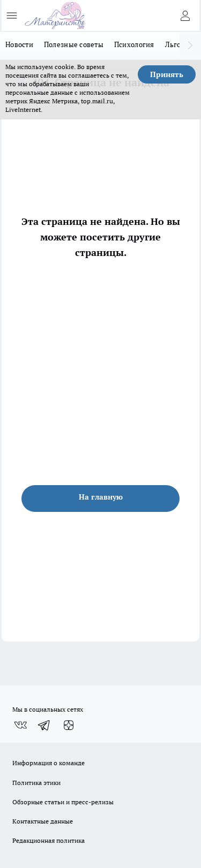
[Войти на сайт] (185, 16)
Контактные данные (43, 821)
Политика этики (36, 783)
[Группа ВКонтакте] (20, 725)
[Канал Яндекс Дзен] (69, 725)
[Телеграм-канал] (44, 725)
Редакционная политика (49, 840)
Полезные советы (74, 44)
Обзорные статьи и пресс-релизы (63, 802)
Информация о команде (49, 763)
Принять (167, 74)
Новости (19, 44)
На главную (101, 497)
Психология (134, 44)
